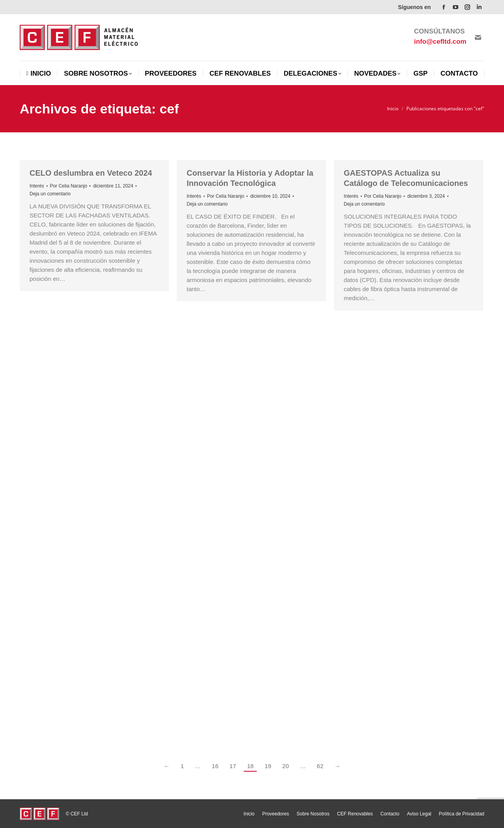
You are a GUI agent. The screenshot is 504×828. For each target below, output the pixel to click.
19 (268, 766)
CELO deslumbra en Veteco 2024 (91, 173)
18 (250, 766)
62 (320, 766)
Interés (37, 186)
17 (233, 766)
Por (69, 186)
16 (215, 766)
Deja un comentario (50, 194)
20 (286, 766)
